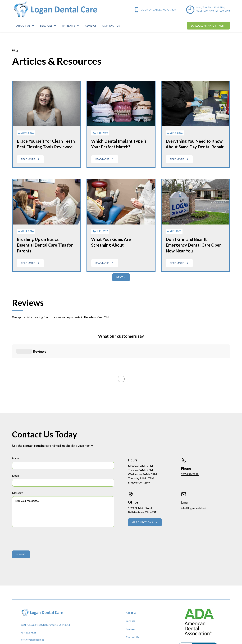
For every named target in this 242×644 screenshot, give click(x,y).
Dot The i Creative (86, 628)
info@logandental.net (194, 445)
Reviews (130, 566)
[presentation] (38, 476)
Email (15, 413)
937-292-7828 (190, 411)
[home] (55, 10)
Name (16, 396)
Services (131, 558)
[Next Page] (121, 277)
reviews (91, 25)
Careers (130, 591)
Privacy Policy (134, 599)
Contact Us (132, 574)
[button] (25, 26)
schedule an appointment (208, 26)
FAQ (128, 582)
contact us (111, 25)
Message (18, 430)
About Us (131, 550)
